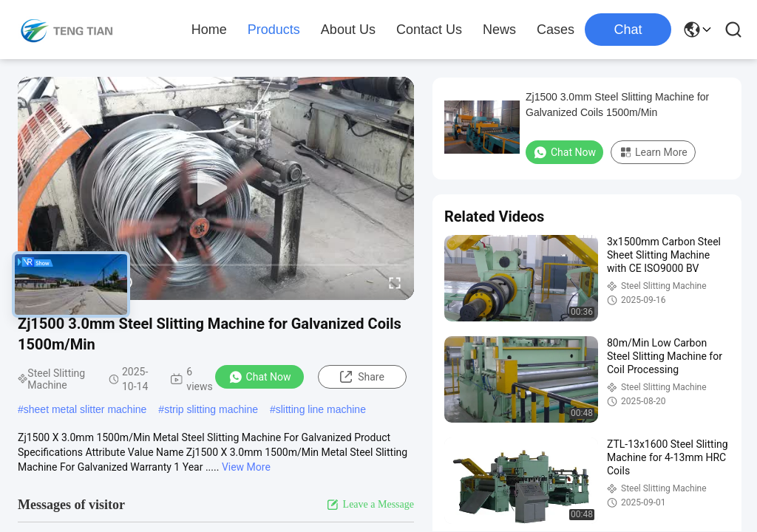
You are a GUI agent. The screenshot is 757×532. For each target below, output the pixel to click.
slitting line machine (321, 409)
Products (274, 30)
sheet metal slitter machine (85, 409)
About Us (348, 30)
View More (246, 467)
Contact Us (429, 30)
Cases (556, 30)
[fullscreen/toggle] (395, 282)
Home (209, 30)
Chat (628, 30)
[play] (216, 188)
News (499, 30)
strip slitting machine (211, 409)
